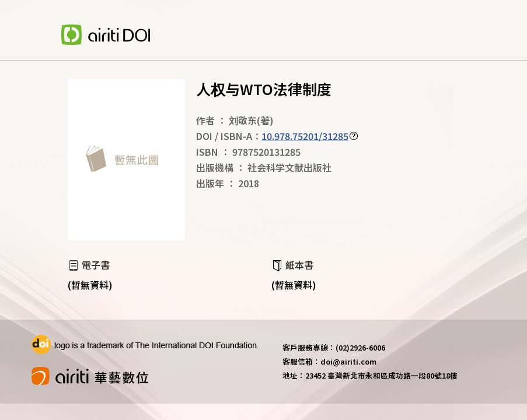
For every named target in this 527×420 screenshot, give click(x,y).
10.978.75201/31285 (305, 136)
